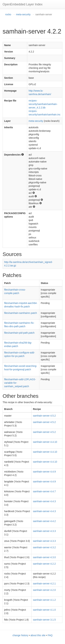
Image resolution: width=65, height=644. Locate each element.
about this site (38, 635)
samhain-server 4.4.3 (44, 501)
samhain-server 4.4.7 (44, 491)
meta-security (23, 14)
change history (20, 635)
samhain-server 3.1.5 (44, 620)
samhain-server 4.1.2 (44, 600)
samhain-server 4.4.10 (45, 442)
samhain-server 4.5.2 (44, 416)
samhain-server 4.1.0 (44, 610)
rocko (8, 14)
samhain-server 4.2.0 (44, 590)
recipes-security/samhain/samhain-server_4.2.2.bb (43, 104)
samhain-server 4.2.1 (44, 584)
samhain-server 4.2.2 (44, 564)
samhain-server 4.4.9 (44, 472)
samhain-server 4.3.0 (44, 557)
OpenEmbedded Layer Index (23, 4)
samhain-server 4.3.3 (44, 531)
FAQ (50, 635)
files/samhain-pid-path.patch (19, 333)
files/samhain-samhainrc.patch (21, 313)
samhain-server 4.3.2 (44, 547)
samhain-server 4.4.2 (44, 521)
